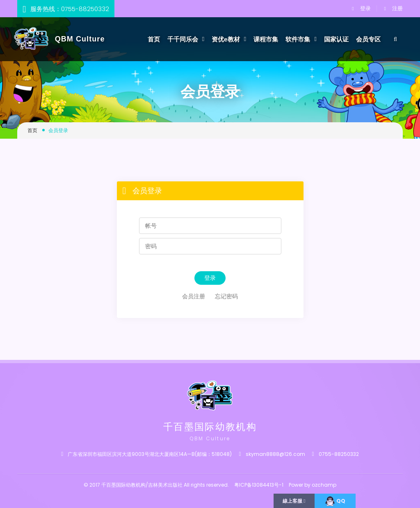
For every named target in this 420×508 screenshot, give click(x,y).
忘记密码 (226, 296)
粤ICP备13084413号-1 (259, 484)
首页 (154, 39)
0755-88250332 (85, 9)
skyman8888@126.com (275, 454)
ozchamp (324, 484)
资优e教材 (229, 39)
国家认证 (336, 39)
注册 (394, 8)
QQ (335, 501)
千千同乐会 (186, 39)
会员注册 (194, 296)
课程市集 (266, 39)
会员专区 (368, 39)
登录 (361, 8)
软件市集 (301, 39)
